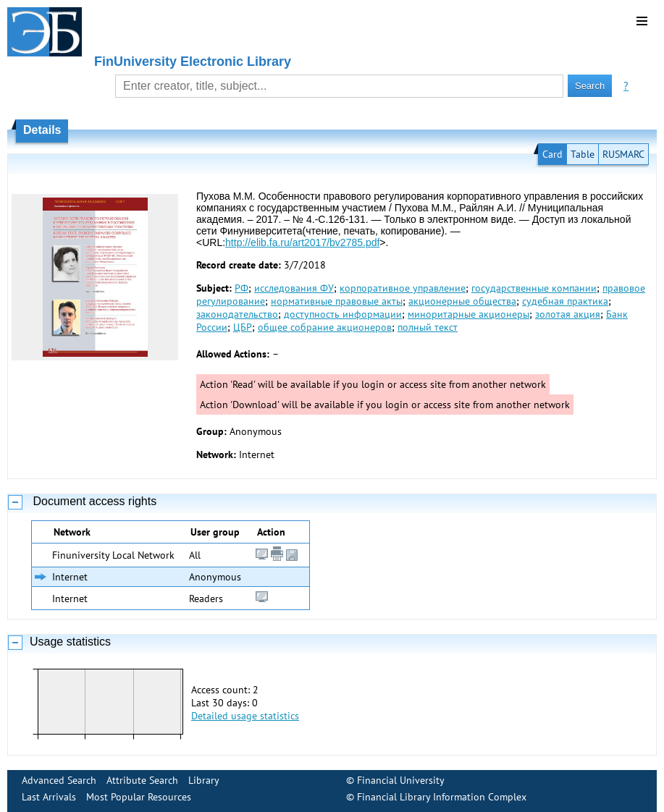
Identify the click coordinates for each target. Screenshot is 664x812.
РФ (241, 288)
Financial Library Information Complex (442, 797)
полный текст (428, 327)
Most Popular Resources (139, 797)
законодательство (237, 314)
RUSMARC (623, 154)
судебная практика (565, 301)
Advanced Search (59, 780)
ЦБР (243, 327)
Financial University (401, 780)
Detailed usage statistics (245, 716)
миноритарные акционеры (468, 314)
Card (552, 154)
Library (204, 780)
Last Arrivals (49, 797)
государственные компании (534, 288)
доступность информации (343, 314)
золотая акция (568, 314)
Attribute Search (142, 780)
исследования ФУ (294, 288)
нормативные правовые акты (337, 301)
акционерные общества (462, 301)
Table (583, 154)
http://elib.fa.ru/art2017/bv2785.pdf (302, 242)
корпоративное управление (403, 288)
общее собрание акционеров (325, 327)
